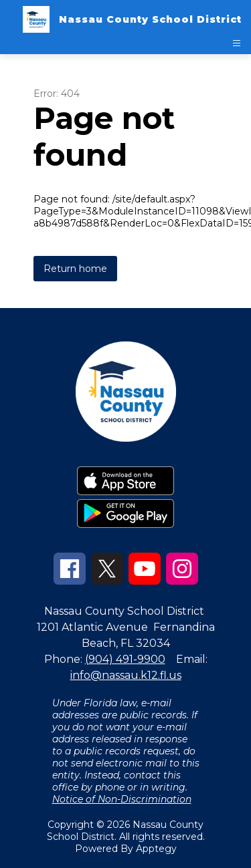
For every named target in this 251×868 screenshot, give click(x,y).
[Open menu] (237, 43)
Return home (75, 269)
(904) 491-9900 (125, 659)
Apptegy (156, 849)
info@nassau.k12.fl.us (126, 675)
